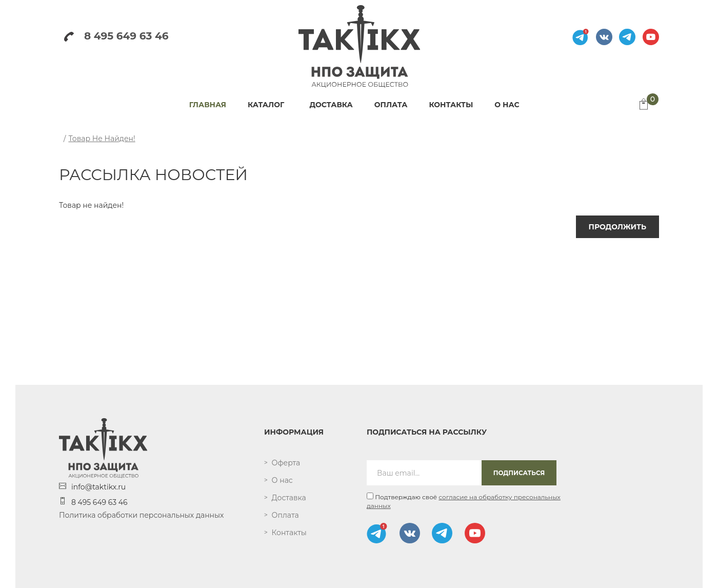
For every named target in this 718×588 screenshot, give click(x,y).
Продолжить (617, 227)
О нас (282, 480)
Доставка (289, 498)
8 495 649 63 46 (116, 36)
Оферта (286, 463)
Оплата (285, 515)
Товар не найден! (102, 139)
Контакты (289, 533)
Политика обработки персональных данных (141, 515)
